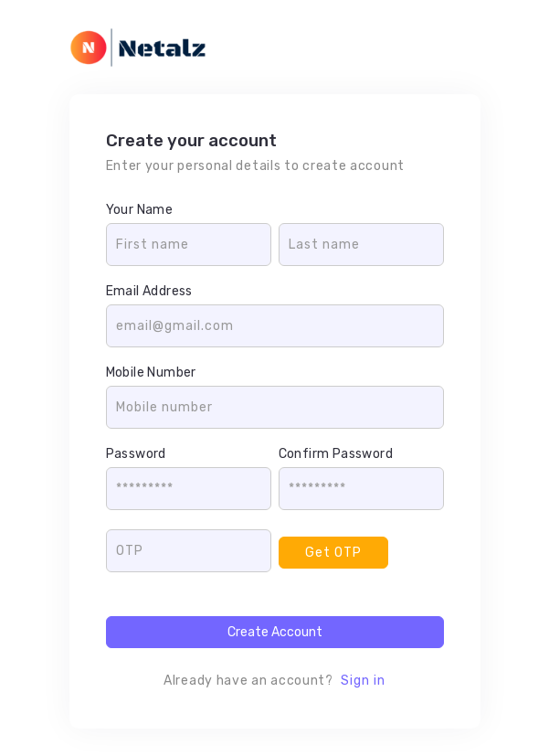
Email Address (149, 291)
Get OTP (333, 553)
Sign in (363, 681)
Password (136, 454)
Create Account (275, 632)
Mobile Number (151, 373)
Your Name (140, 210)
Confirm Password (336, 454)
